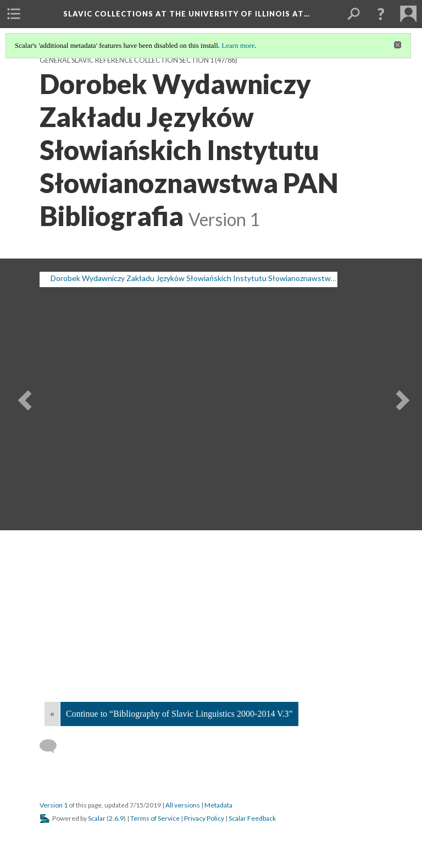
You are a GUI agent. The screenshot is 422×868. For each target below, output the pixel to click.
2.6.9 (116, 818)
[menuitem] (14, 14)
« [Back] (52, 714)
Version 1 (54, 805)
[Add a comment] (53, 746)
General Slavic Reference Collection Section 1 (127, 60)
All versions (183, 805)
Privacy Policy (204, 818)
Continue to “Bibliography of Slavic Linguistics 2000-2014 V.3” (179, 714)
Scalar (97, 818)
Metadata (218, 805)
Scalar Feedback (252, 818)
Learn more (238, 45)
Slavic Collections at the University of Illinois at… (187, 14)
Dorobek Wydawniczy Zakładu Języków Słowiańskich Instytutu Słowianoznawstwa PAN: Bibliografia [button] (222, 278)
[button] (381, 14)
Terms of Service (155, 818)
